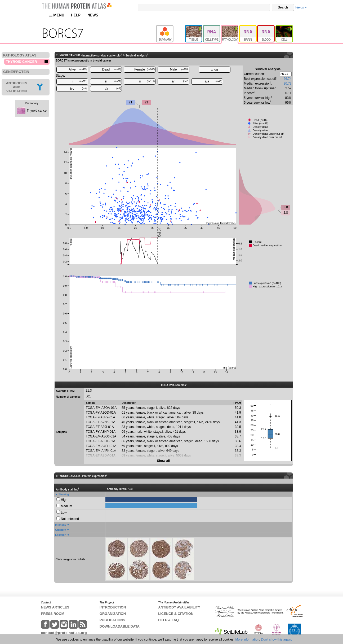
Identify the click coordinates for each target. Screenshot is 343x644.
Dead (112, 69)
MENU (56, 15)
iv (180, 81)
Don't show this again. (276, 639)
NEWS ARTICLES (55, 607)
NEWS (93, 15)
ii (113, 81)
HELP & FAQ (168, 620)
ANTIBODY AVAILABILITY (179, 607)
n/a (112, 89)
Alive (78, 69)
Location (61, 535)
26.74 (287, 79)
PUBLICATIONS (112, 620)
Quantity (61, 530)
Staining (64, 494)
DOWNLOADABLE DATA (120, 626)
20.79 (287, 84)
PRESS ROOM (53, 614)
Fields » (301, 7)
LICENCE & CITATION (176, 614)
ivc (79, 89)
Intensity (61, 525)
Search (283, 7)
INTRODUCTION (113, 607)
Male (179, 69)
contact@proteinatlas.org (64, 633)
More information (247, 639)
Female (144, 69)
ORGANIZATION (113, 614)
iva (214, 81)
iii (147, 81)
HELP (76, 15)
